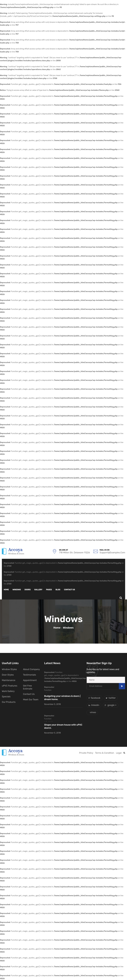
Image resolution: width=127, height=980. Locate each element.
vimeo (93, 712)
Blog (58, 590)
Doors (28, 590)
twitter (111, 698)
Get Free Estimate (28, 687)
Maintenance (9, 680)
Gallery (38, 590)
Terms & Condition (105, 753)
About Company (31, 669)
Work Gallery (8, 691)
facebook (94, 698)
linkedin (94, 705)
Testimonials (30, 675)
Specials (6, 697)
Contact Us (29, 694)
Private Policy (86, 753)
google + (111, 705)
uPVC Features (10, 686)
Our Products (9, 702)
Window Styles (9, 669)
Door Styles (8, 675)
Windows (17, 590)
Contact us (69, 590)
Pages (49, 590)
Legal (119, 753)
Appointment (30, 680)
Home (6, 590)
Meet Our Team (31, 700)
